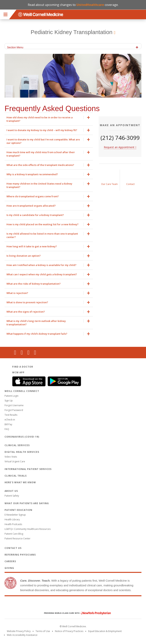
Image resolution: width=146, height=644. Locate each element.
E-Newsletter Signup (15, 515)
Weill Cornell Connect (22, 391)
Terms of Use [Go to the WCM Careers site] (43, 631)
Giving (9, 568)
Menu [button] (6, 14)
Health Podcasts (13, 524)
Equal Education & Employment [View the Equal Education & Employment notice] (105, 631)
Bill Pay (8, 424)
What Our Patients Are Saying (27, 503)
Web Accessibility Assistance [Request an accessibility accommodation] (22, 635)
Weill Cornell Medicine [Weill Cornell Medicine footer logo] (73, 605)
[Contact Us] (130, 180)
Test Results (11, 415)
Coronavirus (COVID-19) (22, 437)
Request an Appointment (119, 147)
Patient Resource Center (17, 539)
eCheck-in (10, 420)
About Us (11, 491)
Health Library (12, 519)
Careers (10, 561)
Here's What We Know (20, 482)
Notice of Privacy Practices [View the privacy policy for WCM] (69, 631)
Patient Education (18, 510)
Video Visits (11, 457)
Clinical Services (17, 445)
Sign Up (9, 401)
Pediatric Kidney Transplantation (71, 32)
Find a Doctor (23, 367)
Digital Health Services (22, 452)
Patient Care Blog (14, 534)
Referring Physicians (20, 555)
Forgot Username (14, 405)
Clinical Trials (16, 476)
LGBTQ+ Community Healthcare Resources (28, 529)
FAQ (7, 429)
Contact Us (13, 548)
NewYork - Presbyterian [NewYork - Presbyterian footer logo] (75, 613)
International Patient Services (28, 469)
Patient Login (12, 396)
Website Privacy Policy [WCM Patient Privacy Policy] (19, 631)
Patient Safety (12, 496)
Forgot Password (14, 410)
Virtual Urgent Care (15, 461)
